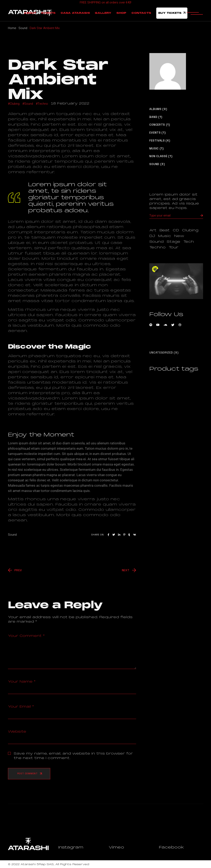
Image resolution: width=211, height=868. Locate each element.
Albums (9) (158, 109)
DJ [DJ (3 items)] (152, 236)
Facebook (171, 847)
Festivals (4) (160, 141)
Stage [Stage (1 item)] (173, 242)
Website (17, 732)
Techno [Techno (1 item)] (157, 247)
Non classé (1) (161, 156)
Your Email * (21, 707)
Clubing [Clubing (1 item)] (190, 230)
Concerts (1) (160, 125)
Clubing (15, 104)
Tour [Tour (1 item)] (174, 247)
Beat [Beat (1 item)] (165, 230)
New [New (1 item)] (179, 236)
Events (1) (157, 133)
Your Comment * (26, 636)
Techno (43, 104)
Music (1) (156, 148)
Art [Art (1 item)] (153, 230)
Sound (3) (157, 164)
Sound (23, 28)
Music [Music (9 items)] (165, 236)
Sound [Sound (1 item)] (156, 242)
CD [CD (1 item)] (176, 230)
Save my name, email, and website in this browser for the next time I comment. (73, 756)
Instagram (71, 847)
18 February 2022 (70, 103)
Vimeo (116, 847)
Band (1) (156, 117)
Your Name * (22, 682)
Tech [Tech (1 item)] (189, 242)
